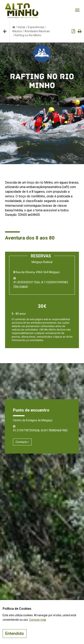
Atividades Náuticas (37, 31)
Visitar (21, 27)
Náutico (17, 31)
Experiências (36, 27)
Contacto (22, 442)
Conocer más (38, 620)
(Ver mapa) (21, 286)
